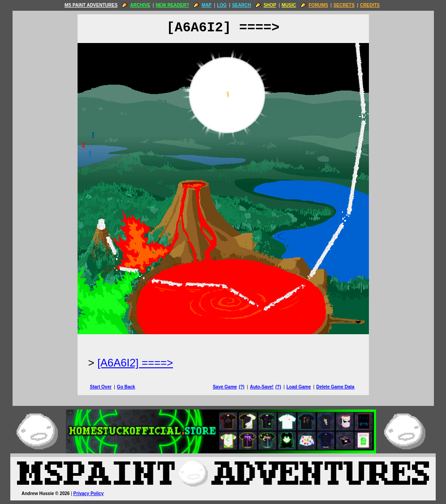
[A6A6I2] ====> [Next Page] (135, 363)
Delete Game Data (335, 387)
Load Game (299, 387)
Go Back (126, 387)
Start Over (101, 387)
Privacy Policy (89, 493)
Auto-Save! (262, 387)
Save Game (225, 387)
